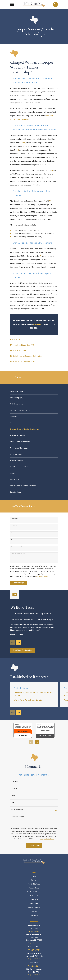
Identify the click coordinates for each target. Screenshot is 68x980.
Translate (34, 912)
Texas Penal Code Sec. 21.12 (23, 345)
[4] (40, 256)
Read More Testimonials (22, 650)
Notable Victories (34, 908)
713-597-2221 (34, 931)
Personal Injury (34, 888)
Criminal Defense (34, 884)
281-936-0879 (34, 950)
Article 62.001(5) (19, 351)
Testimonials (34, 900)
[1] (18, 150)
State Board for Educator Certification (28, 356)
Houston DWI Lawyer (34, 892)
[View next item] (19, 642)
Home (34, 876)
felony (23, 143)
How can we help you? (18, 554)
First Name (14, 519)
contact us (38, 324)
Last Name (14, 526)
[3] (50, 201)
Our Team (34, 880)
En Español (34, 896)
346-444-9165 (34, 966)
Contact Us (34, 916)
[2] (52, 170)
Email (13, 540)
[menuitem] (34, 392)
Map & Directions (34, 943)
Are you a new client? (18, 547)
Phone (13, 533)
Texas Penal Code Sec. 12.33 (24, 362)
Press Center (34, 904)
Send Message (19, 583)
